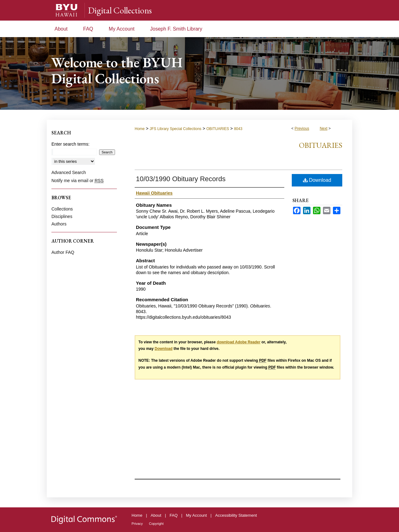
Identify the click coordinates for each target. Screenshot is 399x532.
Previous (302, 128)
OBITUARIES (218, 129)
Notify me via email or (77, 181)
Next (324, 128)
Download (317, 180)
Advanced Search (69, 172)
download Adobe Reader (238, 342)
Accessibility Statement (236, 515)
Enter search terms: (70, 144)
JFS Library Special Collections (175, 129)
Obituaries (321, 145)
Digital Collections (120, 10)
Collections (62, 209)
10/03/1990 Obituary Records (181, 179)
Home (140, 129)
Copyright (156, 524)
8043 (238, 129)
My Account (197, 515)
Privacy (137, 524)
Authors (59, 224)
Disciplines (62, 216)
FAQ (174, 515)
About (156, 515)
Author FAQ (63, 252)
